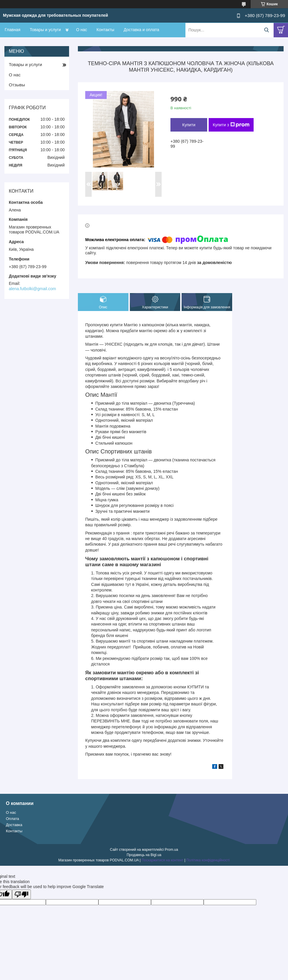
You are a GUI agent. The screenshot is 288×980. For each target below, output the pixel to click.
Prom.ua (171, 850)
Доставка (14, 825)
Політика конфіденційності (208, 860)
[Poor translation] (21, 894)
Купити (189, 125)
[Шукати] (266, 30)
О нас (82, 30)
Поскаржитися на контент (163, 860)
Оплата (12, 819)
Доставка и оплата (142, 30)
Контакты (105, 30)
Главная (12, 30)
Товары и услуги (45, 30)
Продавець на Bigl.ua (144, 855)
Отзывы (17, 85)
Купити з (231, 125)
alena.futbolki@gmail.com (32, 289)
